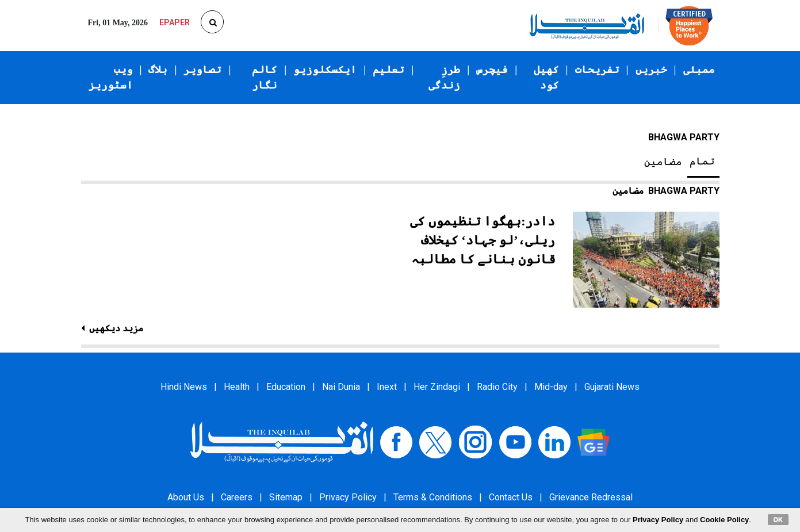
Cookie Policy (724, 520)
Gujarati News (612, 387)
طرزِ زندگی (444, 77)
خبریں (651, 70)
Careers (237, 497)
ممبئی (699, 70)
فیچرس (492, 70)
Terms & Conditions (433, 497)
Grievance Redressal (591, 497)
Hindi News (184, 387)
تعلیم (388, 70)
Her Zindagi (437, 387)
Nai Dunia (341, 387)
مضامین (663, 162)
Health (237, 387)
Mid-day (551, 387)
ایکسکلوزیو (325, 70)
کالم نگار (265, 77)
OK (778, 519)
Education (286, 387)
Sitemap (286, 497)
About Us (186, 497)
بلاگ (158, 70)
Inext (387, 387)
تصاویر (202, 70)
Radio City (497, 387)
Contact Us (511, 497)
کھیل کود (546, 77)
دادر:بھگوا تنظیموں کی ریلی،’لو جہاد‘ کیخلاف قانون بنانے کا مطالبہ (483, 240)
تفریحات (597, 70)
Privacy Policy (348, 497)
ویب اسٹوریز (111, 77)
